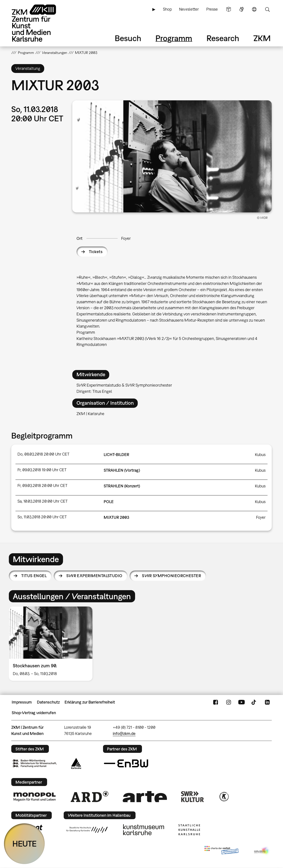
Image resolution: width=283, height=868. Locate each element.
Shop (167, 9)
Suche (267, 9)
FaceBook (216, 702)
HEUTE (24, 844)
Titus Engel (34, 576)
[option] (53, 644)
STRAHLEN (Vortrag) (122, 470)
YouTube (241, 702)
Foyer (126, 238)
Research (223, 38)
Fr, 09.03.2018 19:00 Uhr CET (42, 470)
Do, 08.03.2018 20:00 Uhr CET (43, 454)
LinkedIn (267, 702)
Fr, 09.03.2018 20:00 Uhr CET (42, 486)
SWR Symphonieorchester (171, 576)
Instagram (229, 702)
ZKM (262, 38)
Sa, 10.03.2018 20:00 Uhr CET (43, 501)
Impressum (22, 702)
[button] (172, 156)
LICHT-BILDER (116, 455)
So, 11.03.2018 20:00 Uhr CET (42, 517)
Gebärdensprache (241, 9)
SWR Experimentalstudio (94, 576)
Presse (212, 9)
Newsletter (189, 9)
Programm (174, 38)
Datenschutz (48, 702)
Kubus (260, 455)
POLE (109, 502)
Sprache (254, 9)
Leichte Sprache (229, 9)
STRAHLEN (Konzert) (122, 486)
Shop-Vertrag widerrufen (34, 713)
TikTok (254, 702)
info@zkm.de (124, 734)
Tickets (96, 252)
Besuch (128, 38)
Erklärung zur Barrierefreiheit (90, 702)
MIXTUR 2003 (116, 517)
